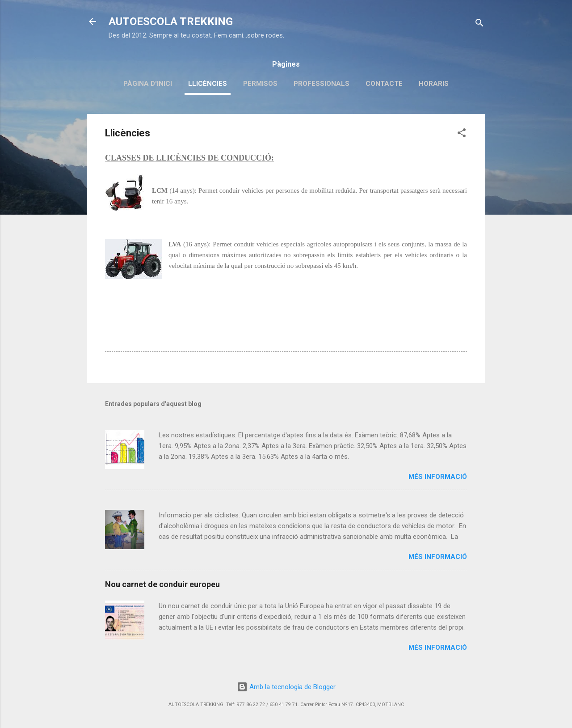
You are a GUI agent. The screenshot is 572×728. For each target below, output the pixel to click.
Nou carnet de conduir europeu (162, 584)
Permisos (260, 84)
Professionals (322, 84)
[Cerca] (479, 24)
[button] (462, 134)
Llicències (208, 84)
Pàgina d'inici (148, 84)
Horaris (434, 84)
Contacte (384, 84)
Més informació (438, 477)
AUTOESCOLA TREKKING (171, 21)
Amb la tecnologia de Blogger (286, 687)
